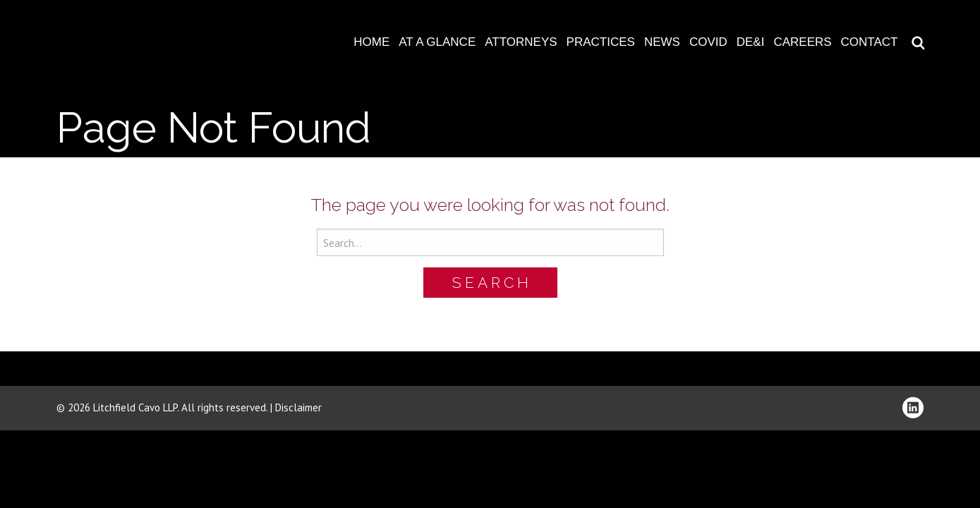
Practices (601, 42)
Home (371, 42)
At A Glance (437, 42)
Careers (802, 42)
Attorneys (521, 42)
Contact (870, 42)
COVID (708, 42)
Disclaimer (298, 407)
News (662, 42)
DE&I (751, 42)
